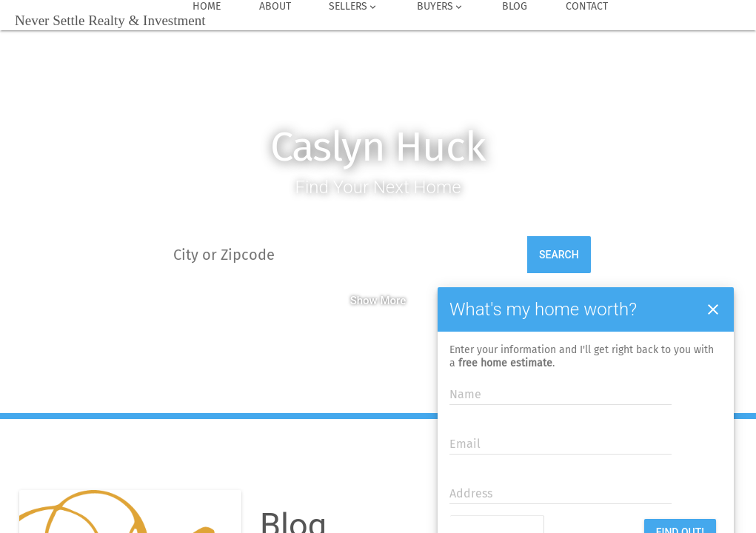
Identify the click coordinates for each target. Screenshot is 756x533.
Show (364, 301)
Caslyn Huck (378, 147)
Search (559, 255)
